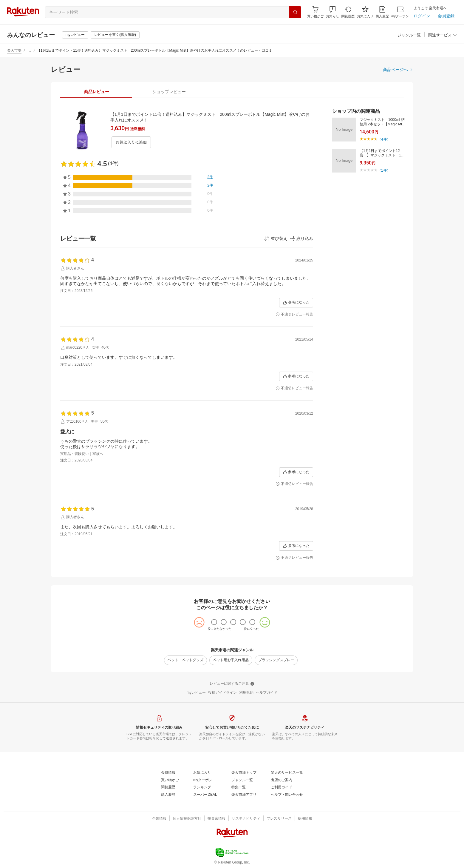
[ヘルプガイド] (267, 693)
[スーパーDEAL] (205, 795)
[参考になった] (296, 303)
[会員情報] (168, 773)
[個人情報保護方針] (187, 819)
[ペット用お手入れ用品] (231, 660)
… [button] (29, 50)
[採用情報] (305, 819)
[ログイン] (422, 16)
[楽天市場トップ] (244, 773)
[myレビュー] (75, 35)
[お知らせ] (332, 12)
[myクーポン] (400, 12)
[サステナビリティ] (246, 819)
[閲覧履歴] (348, 12)
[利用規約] (246, 693)
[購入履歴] (382, 12)
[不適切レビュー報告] (294, 315)
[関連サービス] (443, 35)
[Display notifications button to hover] (315, 12)
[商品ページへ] (398, 70)
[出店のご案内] (282, 780)
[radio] (214, 622)
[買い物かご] (170, 780)
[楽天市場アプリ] (244, 795)
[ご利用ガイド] (282, 787)
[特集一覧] (239, 787)
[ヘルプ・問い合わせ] (287, 795)
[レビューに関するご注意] (232, 684)
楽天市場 (14, 50)
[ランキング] (202, 787)
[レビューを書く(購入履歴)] (115, 35)
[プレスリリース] (279, 819)
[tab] (96, 92)
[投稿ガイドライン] (222, 693)
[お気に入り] (365, 12)
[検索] (295, 12)
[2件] (210, 177)
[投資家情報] (216, 819)
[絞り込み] (301, 238)
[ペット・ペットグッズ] (185, 660)
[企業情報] (159, 819)
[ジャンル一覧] (409, 35)
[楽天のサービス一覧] (287, 773)
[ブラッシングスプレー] (276, 660)
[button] (332, 12)
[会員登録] (446, 16)
